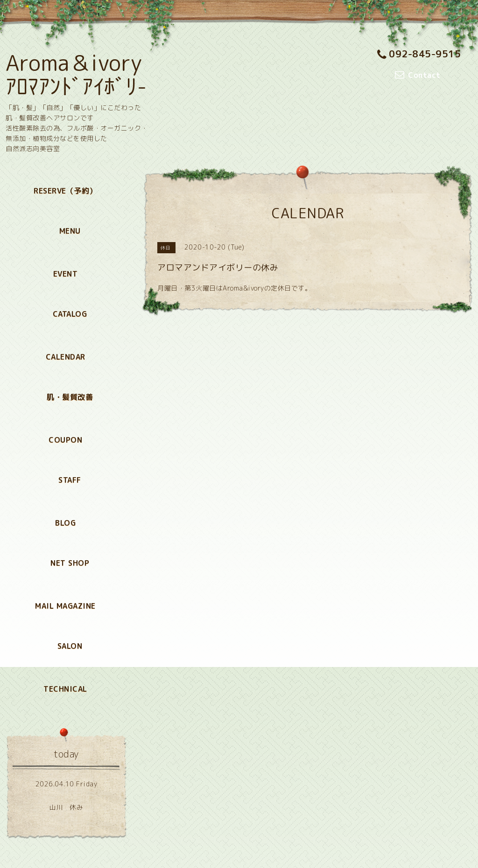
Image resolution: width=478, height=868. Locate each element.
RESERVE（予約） (65, 191)
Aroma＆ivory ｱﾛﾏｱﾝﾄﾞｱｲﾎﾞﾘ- (77, 75)
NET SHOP (70, 563)
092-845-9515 (419, 54)
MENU (70, 231)
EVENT (66, 274)
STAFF (70, 480)
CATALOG (70, 314)
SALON (70, 646)
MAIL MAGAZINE (65, 606)
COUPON (65, 440)
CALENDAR (66, 357)
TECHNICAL (65, 689)
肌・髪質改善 (70, 397)
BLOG (65, 523)
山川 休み (67, 807)
